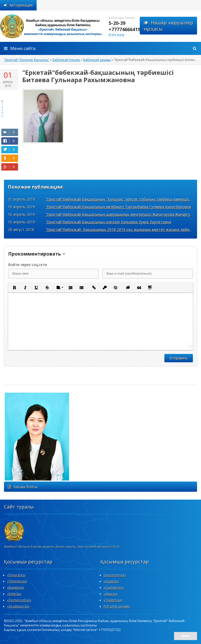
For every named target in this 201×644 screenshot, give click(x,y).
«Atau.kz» (111, 594)
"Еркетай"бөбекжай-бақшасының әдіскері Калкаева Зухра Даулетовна (108, 222)
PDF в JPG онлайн (117, 606)
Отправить (179, 358)
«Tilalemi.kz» (113, 600)
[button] (14, 287)
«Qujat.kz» (111, 581)
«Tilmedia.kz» (17, 581)
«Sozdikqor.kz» (18, 606)
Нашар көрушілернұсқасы (168, 26)
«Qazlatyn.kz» (114, 588)
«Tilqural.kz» (16, 575)
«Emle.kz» (14, 594)
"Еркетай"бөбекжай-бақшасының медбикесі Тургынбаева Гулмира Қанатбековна (118, 207)
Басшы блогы (23, 487)
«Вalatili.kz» (16, 588)
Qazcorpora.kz (115, 575)
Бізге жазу (116, 35)
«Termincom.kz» (19, 600)
